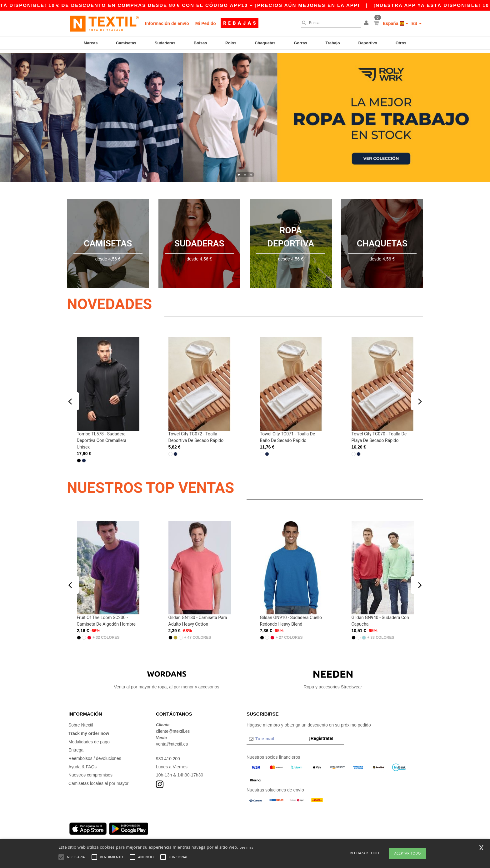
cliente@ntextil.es (173, 728)
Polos (231, 43)
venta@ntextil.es (172, 740)
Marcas (91, 43)
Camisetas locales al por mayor (99, 778)
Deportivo (368, 43)
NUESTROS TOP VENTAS (153, 484)
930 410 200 (168, 755)
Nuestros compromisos (91, 770)
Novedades (111, 301)
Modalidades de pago (89, 738)
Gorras (300, 43)
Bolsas (200, 43)
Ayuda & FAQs (83, 762)
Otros (401, 43)
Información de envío (167, 23)
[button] (367, 23)
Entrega (76, 746)
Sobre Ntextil (81, 722)
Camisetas (126, 43)
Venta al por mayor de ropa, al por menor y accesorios (167, 677)
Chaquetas (265, 43)
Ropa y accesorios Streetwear (333, 677)
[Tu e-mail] (276, 735)
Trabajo (333, 43)
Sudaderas (165, 43)
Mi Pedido (206, 23)
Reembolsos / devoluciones (95, 754)
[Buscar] (329, 23)
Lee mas (246, 847)
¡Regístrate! (321, 735)
